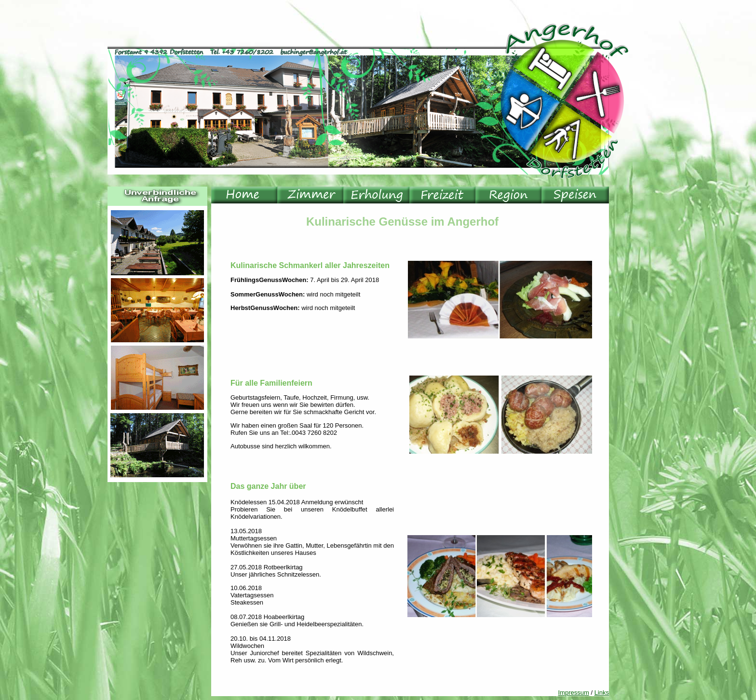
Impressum (574, 693)
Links (602, 693)
